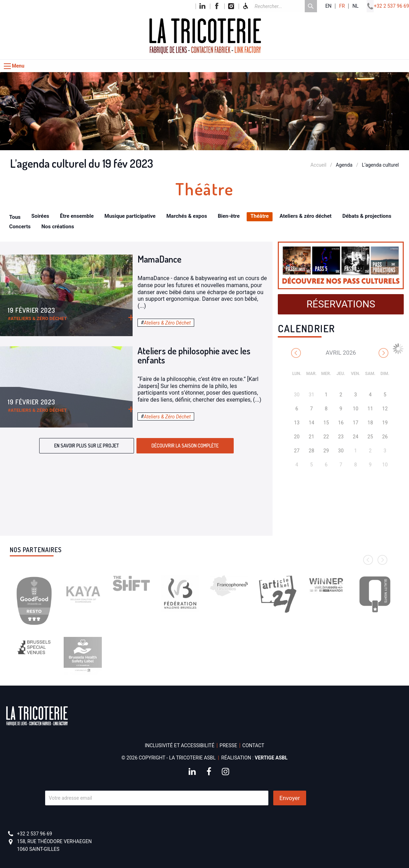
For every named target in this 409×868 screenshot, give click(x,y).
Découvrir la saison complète (185, 446)
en (329, 6)
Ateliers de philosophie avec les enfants (194, 355)
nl (355, 6)
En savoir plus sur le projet (87, 446)
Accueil (318, 165)
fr (342, 6)
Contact (253, 745)
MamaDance (160, 259)
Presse (228, 745)
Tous (15, 217)
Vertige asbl (271, 758)
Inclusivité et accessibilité (180, 745)
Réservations (341, 304)
